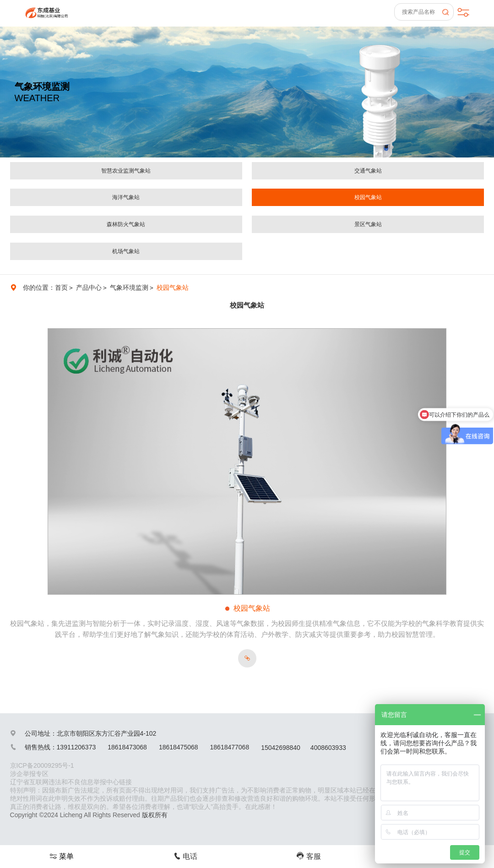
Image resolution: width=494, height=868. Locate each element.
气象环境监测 (129, 288)
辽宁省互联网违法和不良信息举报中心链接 (71, 782)
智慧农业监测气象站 (126, 171)
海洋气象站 (126, 197)
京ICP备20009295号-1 (42, 765)
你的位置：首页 (45, 288)
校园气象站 (368, 197)
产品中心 (89, 288)
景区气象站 (368, 224)
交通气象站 (368, 171)
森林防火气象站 (126, 224)
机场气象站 (126, 251)
